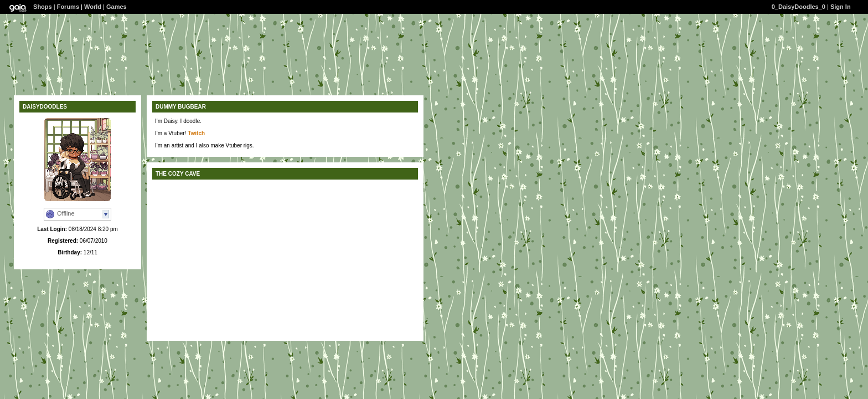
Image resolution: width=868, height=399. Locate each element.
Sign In (841, 7)
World (93, 7)
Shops (43, 7)
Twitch (196, 133)
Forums (68, 7)
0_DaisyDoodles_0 (799, 7)
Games (117, 7)
